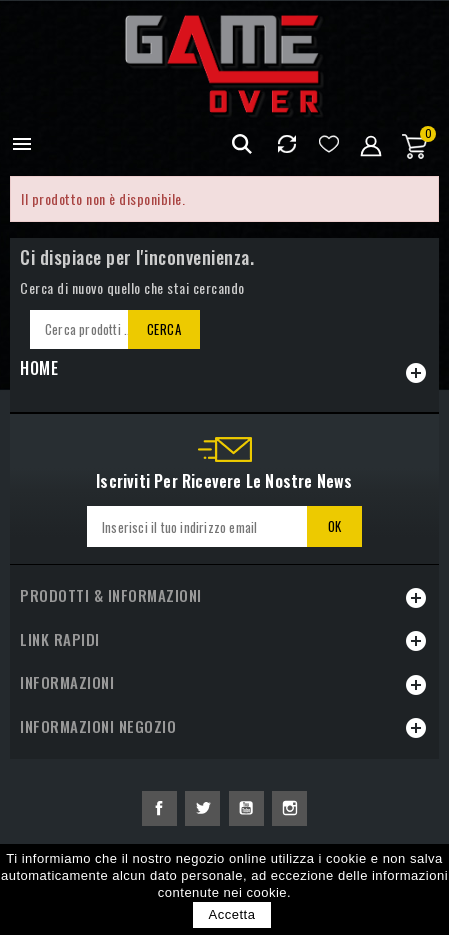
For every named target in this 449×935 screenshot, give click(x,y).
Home (39, 368)
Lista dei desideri (328, 144)
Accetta (232, 914)
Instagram (289, 808)
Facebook (159, 808)
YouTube (246, 808)
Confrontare (286, 144)
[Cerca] (111, 329)
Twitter (202, 808)
